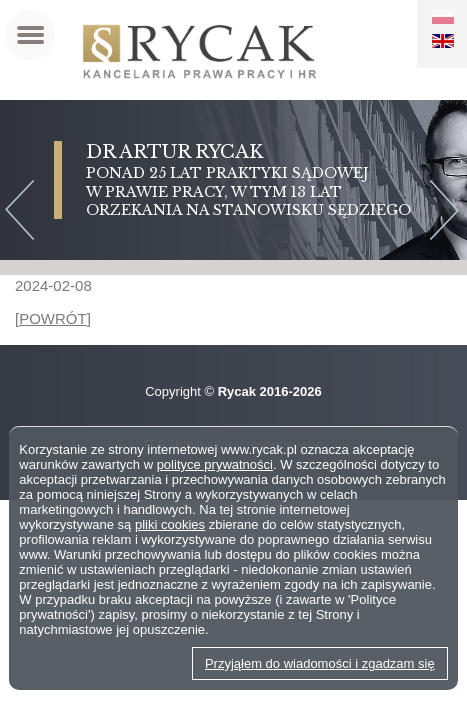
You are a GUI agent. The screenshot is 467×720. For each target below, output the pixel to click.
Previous (18, 212)
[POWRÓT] (53, 318)
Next (448, 212)
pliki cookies (170, 524)
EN (443, 41)
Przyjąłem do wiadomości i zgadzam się (320, 663)
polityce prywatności (215, 464)
